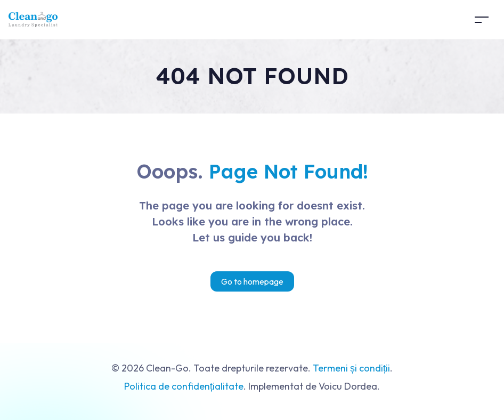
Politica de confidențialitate (184, 386)
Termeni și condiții (351, 368)
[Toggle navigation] (482, 19)
